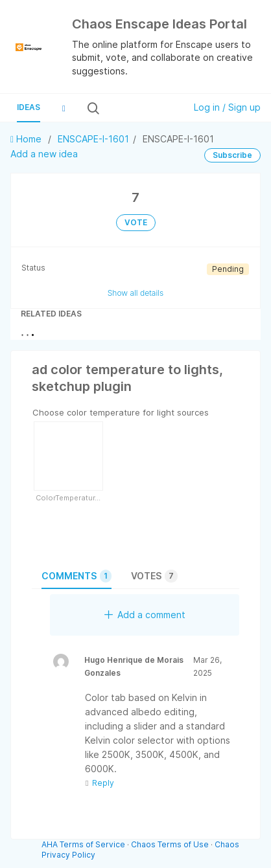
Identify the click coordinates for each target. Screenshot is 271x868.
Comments (77, 576)
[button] (64, 108)
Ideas (29, 107)
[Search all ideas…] (141, 108)
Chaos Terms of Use (170, 844)
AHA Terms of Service (84, 844)
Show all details (136, 293)
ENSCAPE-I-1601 (93, 139)
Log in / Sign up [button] (227, 107)
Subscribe (232, 155)
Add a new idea (44, 154)
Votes (154, 576)
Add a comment (145, 615)
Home (27, 139)
